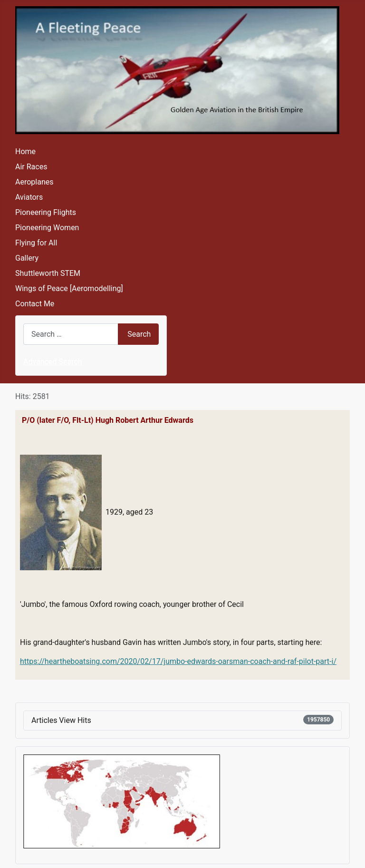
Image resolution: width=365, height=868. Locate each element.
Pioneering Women (47, 228)
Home (25, 151)
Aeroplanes (34, 182)
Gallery (27, 258)
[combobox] (71, 334)
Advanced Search (53, 362)
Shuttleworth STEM (48, 273)
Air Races (31, 167)
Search (139, 334)
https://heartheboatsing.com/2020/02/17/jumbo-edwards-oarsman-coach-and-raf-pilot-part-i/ (178, 661)
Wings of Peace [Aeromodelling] (69, 288)
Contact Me (35, 304)
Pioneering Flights (46, 212)
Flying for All (36, 243)
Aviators (29, 197)
